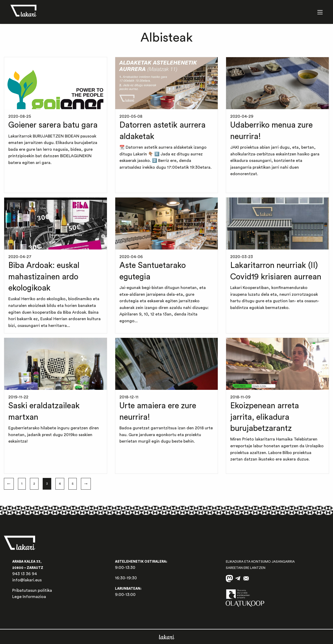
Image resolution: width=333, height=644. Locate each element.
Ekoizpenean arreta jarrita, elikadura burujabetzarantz (265, 417)
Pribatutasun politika (32, 590)
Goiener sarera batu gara (53, 125)
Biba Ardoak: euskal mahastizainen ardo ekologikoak (44, 277)
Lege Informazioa (29, 597)
